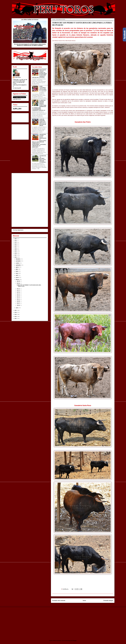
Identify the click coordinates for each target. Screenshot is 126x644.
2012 (16, 316)
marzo (17, 277)
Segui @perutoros (17, 99)
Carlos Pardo (18, 77)
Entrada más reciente (59, 601)
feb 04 (18, 305)
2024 (16, 241)
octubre (18, 263)
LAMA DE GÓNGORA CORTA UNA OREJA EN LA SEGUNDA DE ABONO (43, 122)
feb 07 (18, 303)
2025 (16, 239)
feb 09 (18, 301)
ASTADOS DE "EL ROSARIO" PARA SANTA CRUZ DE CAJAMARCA (43, 159)
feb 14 (18, 297)
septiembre (18, 265)
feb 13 (18, 299)
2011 (16, 319)
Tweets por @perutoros (18, 230)
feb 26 (18, 283)
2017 (16, 255)
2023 (16, 243)
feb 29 (18, 281)
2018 (16, 253)
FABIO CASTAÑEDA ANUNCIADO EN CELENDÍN (43, 88)
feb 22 (18, 291)
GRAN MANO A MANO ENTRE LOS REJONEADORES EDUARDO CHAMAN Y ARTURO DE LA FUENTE (39, 74)
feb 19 (18, 293)
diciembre (18, 259)
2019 (16, 251)
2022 (16, 245)
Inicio (84, 601)
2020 (16, 249)
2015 (16, 310)
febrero (18, 279)
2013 (16, 314)
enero (17, 308)
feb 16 (18, 295)
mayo (17, 273)
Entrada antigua (108, 601)
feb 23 (18, 289)
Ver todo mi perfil (17, 88)
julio (17, 269)
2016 (16, 257)
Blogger (75, 641)
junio (17, 271)
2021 (16, 247)
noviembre (18, 261)
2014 (16, 312)
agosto (17, 267)
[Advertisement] (26, 622)
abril (17, 275)
